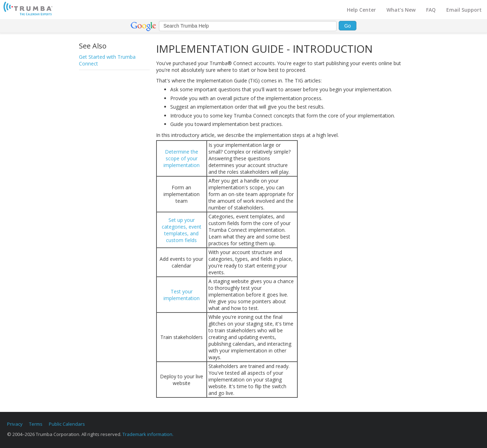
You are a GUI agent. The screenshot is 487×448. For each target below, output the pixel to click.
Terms (36, 424)
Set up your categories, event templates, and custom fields (182, 230)
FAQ (431, 10)
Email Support (464, 10)
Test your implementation (182, 295)
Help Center (361, 10)
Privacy (15, 424)
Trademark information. (148, 434)
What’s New (401, 10)
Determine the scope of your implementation (182, 158)
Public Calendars (67, 424)
